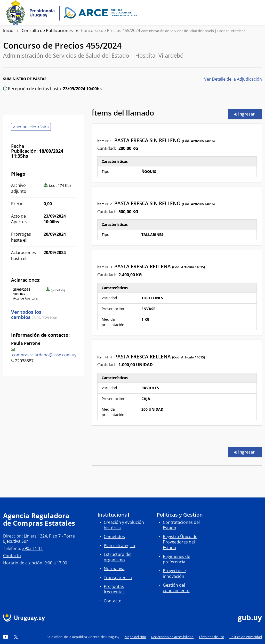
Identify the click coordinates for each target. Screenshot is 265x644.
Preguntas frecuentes (114, 589)
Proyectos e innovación (174, 573)
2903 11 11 (33, 548)
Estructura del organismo (118, 557)
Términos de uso (211, 637)
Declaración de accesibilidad (172, 637)
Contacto (12, 556)
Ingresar (248, 114)
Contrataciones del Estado (181, 525)
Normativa (114, 569)
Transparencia (118, 578)
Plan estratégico (119, 546)
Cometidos (114, 536)
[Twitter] (16, 637)
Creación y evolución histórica (124, 525)
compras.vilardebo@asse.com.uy (44, 355)
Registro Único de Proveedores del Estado (180, 542)
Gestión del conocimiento (176, 588)
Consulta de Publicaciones (47, 30)
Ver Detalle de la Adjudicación (233, 79)
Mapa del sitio (135, 637)
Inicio (8, 30)
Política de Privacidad (246, 637)
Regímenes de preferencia (176, 559)
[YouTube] (6, 637)
